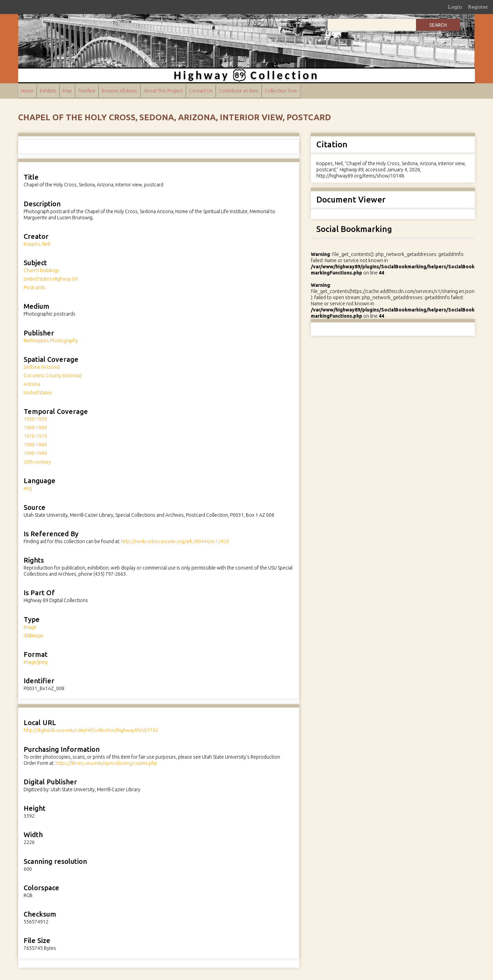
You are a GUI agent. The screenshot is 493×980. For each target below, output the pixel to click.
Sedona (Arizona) (42, 367)
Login (455, 7)
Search (438, 25)
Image (30, 627)
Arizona (32, 384)
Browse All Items (119, 91)
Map (67, 91)
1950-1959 (35, 419)
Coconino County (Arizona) (53, 376)
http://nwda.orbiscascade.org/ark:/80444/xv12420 (175, 541)
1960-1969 (35, 428)
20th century (37, 462)
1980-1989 (35, 445)
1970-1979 (35, 436)
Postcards (34, 287)
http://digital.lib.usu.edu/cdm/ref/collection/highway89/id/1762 (91, 730)
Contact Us (201, 91)
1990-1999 (35, 453)
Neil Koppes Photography (51, 341)
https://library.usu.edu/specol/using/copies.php (106, 763)
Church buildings (41, 270)
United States (38, 393)
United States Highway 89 (51, 279)
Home (27, 91)
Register (478, 7)
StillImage (34, 636)
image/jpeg (35, 662)
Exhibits (48, 91)
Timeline (87, 91)
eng (28, 488)
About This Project (163, 91)
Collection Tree (281, 91)
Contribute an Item (239, 91)
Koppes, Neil (37, 244)
